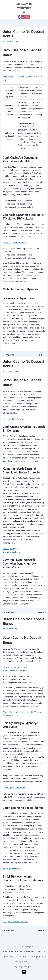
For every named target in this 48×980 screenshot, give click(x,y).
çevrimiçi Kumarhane (12, 869)
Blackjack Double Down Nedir (15, 922)
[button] (24, 13)
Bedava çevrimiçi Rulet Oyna (15, 667)
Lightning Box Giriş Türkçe (14, 788)
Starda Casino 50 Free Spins (15, 670)
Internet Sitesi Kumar (12, 552)
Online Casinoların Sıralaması (15, 243)
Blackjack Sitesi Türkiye (13, 419)
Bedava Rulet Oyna (11, 549)
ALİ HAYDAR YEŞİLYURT (24, 6)
